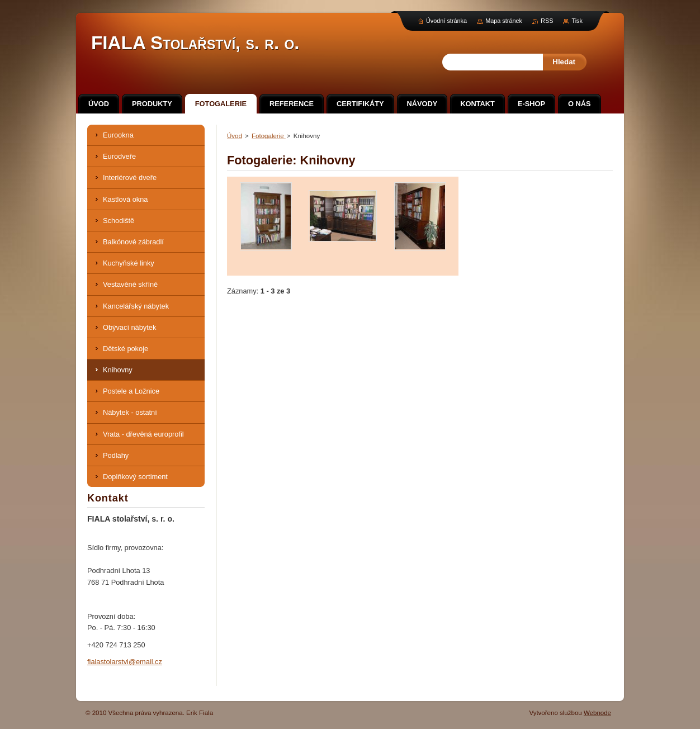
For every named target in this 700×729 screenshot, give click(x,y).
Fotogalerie (269, 136)
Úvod (235, 136)
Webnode (597, 713)
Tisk (577, 21)
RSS (547, 21)
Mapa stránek (504, 21)
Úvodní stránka (446, 21)
